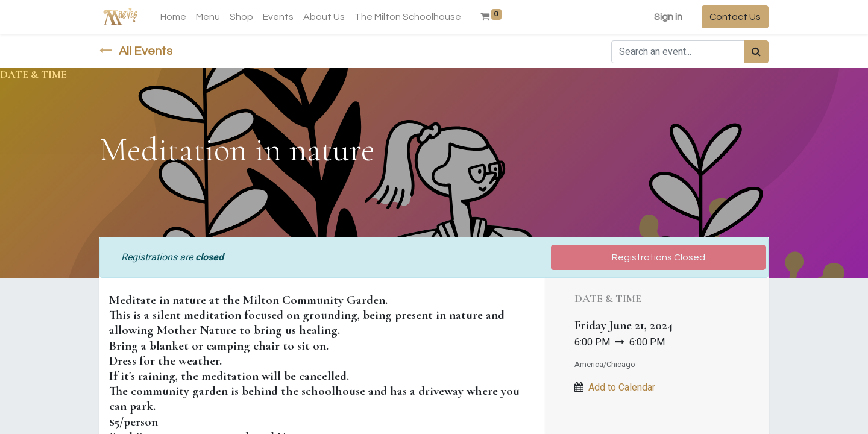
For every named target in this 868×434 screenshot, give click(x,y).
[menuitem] (173, 17)
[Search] (756, 52)
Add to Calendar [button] (622, 388)
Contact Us (735, 17)
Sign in (668, 17)
